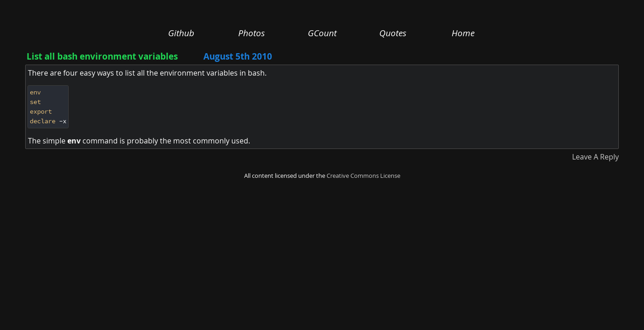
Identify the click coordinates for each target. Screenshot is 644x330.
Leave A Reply (595, 157)
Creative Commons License (363, 176)
